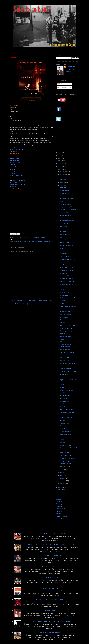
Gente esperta (64, 226)
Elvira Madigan (64, 265)
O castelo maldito (65, 423)
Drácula (62, 229)
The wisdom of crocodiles (67, 412)
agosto (62, 182)
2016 (60, 155)
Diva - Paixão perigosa (67, 287)
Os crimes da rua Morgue (67, 221)
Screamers (63, 429)
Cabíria (62, 342)
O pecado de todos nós (67, 268)
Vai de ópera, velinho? (66, 328)
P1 (16, 180)
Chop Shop (63, 290)
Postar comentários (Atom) (23, 304)
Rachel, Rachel (64, 257)
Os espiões (63, 232)
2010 (60, 487)
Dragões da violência (51, 567)
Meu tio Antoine (64, 320)
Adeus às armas (65, 223)
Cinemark (59, 502)
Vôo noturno (63, 415)
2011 (60, 169)
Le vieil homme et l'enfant (67, 262)
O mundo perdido (65, 243)
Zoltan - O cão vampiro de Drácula (51, 599)
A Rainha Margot (51, 610)
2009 (60, 490)
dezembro (63, 171)
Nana (61, 237)
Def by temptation (65, 466)
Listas (20, 51)
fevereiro (63, 481)
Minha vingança (64, 292)
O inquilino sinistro (65, 234)
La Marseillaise (64, 190)
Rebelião (62, 323)
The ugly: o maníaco (66, 418)
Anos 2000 (22, 241)
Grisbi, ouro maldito (66, 369)
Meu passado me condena (68, 363)
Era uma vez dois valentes (68, 210)
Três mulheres (64, 317)
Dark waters (63, 442)
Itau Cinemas (60, 511)
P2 (19, 180)
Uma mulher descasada (67, 281)
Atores (46, 51)
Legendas (13, 187)
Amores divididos (65, 276)
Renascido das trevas (66, 455)
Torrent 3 (12, 173)
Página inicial (32, 300)
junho (62, 470)
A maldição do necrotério (67, 458)
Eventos (72, 51)
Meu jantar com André (66, 355)
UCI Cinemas (60, 518)
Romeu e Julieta (65, 358)
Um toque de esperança (51, 633)
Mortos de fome (64, 401)
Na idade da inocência (66, 284)
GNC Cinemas (61, 509)
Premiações (28, 51)
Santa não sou (64, 212)
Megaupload (13, 182)
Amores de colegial (65, 377)
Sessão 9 (14, 58)
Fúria (61, 201)
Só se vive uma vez (66, 196)
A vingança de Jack (66, 445)
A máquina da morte (66, 431)
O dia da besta (64, 426)
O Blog (13, 51)
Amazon (12, 156)
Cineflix (58, 499)
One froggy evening (66, 331)
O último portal (64, 398)
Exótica (62, 303)
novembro (63, 174)
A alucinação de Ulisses (67, 270)
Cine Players (14, 151)
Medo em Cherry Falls (66, 390)
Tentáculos (63, 407)
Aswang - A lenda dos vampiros (69, 437)
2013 (60, 164)
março (62, 478)
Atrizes (53, 51)
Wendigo (62, 387)
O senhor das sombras (67, 409)
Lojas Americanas (15, 162)
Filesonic (12, 178)
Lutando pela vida (65, 312)
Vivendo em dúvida (65, 204)
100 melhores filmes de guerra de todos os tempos (51, 545)
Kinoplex (59, 514)
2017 (60, 153)
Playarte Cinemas (62, 516)
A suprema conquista (66, 207)
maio (62, 473)
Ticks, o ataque (64, 453)
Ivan (61, 218)
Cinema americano (44, 241)
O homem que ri (65, 374)
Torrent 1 (12, 169)
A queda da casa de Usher (68, 372)
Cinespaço (59, 504)
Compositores (62, 51)
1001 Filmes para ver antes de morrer (51, 534)
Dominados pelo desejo (67, 314)
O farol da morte (65, 396)
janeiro (62, 484)
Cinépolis (59, 506)
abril (61, 475)
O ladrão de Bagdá (65, 336)
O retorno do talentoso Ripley (69, 298)
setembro (63, 180)
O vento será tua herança (67, 325)
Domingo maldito (51, 588)
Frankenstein (64, 254)
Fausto (62, 339)
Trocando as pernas (66, 360)
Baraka (62, 309)
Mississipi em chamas (66, 279)
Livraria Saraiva (14, 160)
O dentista (63, 420)
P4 (25, 180)
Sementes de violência (51, 556)
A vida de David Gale (51, 578)
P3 (22, 180)
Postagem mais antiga (46, 300)
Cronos (62, 440)
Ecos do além (64, 404)
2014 (60, 161)
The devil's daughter (66, 464)
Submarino (13, 165)
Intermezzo (63, 188)
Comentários (62, 88)
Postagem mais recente (17, 300)
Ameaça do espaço (65, 461)
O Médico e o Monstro (66, 245)
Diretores (38, 51)
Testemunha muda (65, 434)
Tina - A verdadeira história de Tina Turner (51, 621)
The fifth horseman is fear (67, 259)
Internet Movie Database (17, 149)
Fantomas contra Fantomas (68, 251)
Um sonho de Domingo (67, 352)
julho (62, 185)
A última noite (64, 295)
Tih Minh (62, 248)
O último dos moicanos (67, 199)
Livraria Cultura (14, 158)
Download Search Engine (17, 185)
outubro (62, 177)
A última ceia (63, 273)
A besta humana (65, 193)
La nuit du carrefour (66, 215)
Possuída (62, 393)
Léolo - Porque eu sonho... (68, 306)
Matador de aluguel (65, 366)
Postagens (61, 84)
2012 (60, 166)
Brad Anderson (32, 241)
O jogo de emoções (66, 349)
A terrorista (63, 301)
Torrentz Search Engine (17, 176)
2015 (60, 158)
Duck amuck (63, 334)
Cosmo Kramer (71, 67)
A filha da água (64, 240)
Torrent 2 (12, 171)
